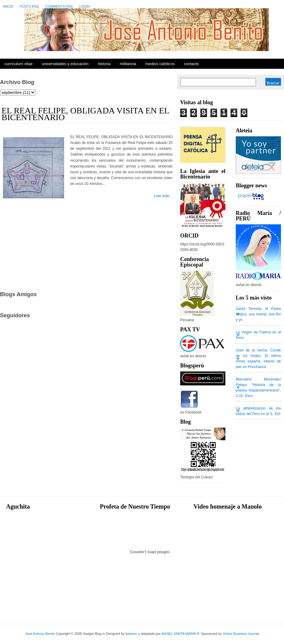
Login (84, 6)
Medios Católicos (160, 64)
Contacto (191, 64)
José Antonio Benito (40, 634)
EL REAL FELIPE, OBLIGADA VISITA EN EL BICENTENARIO (85, 114)
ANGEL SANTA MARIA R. (181, 634)
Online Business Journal (241, 634)
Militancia (128, 64)
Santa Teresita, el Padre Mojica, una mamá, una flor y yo (258, 314)
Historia (104, 64)
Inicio (8, 6)
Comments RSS (59, 6)
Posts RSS (29, 6)
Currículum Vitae (19, 64)
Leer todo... (163, 196)
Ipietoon (131, 634)
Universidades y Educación (65, 64)
